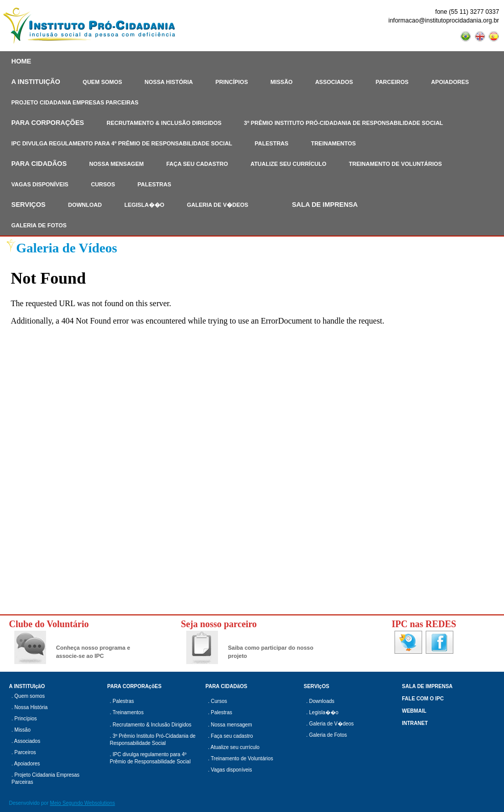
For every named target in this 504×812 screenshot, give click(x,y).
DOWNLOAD (85, 205)
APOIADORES (450, 82)
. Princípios (24, 719)
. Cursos (218, 701)
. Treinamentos (127, 712)
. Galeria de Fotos (327, 735)
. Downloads (321, 701)
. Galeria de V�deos (330, 724)
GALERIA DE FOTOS (39, 225)
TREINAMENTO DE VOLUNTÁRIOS (396, 164)
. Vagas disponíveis (230, 770)
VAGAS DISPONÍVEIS (40, 184)
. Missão (21, 730)
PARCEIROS (392, 82)
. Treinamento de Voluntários (241, 758)
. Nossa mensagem (230, 725)
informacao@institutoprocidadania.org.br (444, 20)
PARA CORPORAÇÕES (48, 123)
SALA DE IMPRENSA (325, 205)
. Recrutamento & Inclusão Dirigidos (151, 725)
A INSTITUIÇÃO (36, 82)
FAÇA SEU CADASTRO (197, 164)
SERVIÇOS (28, 205)
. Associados (26, 741)
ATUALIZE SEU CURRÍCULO (289, 164)
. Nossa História (30, 707)
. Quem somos (28, 696)
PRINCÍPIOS (232, 82)
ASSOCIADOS (334, 82)
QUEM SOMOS (103, 82)
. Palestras (122, 701)
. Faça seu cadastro (231, 736)
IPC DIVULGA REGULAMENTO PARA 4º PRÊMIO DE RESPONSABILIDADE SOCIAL (122, 143)
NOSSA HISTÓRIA (169, 82)
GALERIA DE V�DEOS (217, 205)
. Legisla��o (323, 712)
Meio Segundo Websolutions (83, 803)
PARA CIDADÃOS (39, 164)
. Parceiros (24, 752)
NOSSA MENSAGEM (116, 164)
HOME (21, 61)
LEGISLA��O (144, 205)
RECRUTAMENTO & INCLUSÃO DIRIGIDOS (164, 123)
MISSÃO (282, 82)
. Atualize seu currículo (234, 747)
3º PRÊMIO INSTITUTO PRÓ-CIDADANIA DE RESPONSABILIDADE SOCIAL (344, 123)
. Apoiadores (26, 764)
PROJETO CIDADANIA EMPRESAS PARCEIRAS (75, 102)
